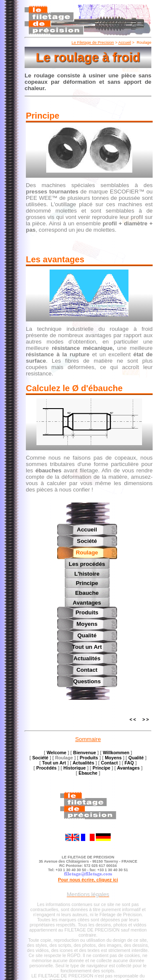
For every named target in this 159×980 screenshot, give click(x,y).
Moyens (87, 623)
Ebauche (87, 592)
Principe (87, 583)
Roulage (87, 552)
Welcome (57, 752)
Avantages (87, 602)
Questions (87, 680)
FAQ (129, 762)
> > (146, 719)
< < (132, 719)
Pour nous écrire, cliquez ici (88, 879)
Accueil (125, 43)
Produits (87, 612)
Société (87, 541)
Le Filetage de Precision (93, 43)
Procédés (47, 767)
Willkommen (116, 752)
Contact (87, 669)
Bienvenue (85, 752)
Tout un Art (87, 646)
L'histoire (87, 573)
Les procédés (87, 564)
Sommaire (88, 738)
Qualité (87, 635)
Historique (75, 767)
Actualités (87, 658)
